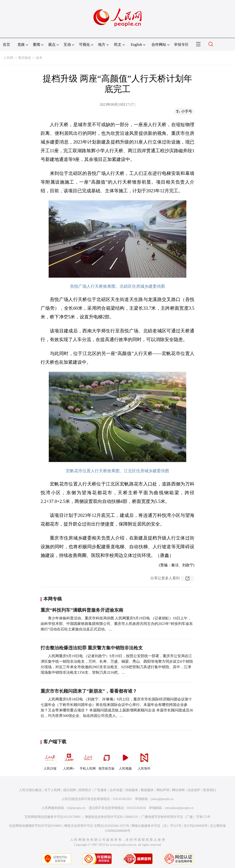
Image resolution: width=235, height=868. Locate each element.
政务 (39, 58)
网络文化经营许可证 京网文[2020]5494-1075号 (97, 826)
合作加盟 (116, 790)
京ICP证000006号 (196, 826)
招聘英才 (85, 790)
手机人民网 (88, 760)
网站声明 (163, 790)
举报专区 (181, 45)
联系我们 (210, 790)
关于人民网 (52, 790)
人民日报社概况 (30, 790)
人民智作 (144, 760)
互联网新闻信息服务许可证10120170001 (53, 817)
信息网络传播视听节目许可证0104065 (35, 826)
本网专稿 (53, 599)
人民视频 (125, 760)
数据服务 (147, 790)
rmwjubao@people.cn (179, 808)
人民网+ (69, 760)
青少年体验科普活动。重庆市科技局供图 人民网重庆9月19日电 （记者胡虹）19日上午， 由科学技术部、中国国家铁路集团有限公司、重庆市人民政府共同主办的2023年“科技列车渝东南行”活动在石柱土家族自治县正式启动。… (117, 624)
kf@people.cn (76, 808)
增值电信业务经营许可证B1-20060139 (111, 817)
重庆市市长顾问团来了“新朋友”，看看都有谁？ (89, 691)
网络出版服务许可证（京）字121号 (156, 826)
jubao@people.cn (162, 799)
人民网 (8, 58)
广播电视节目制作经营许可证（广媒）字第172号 (176, 817)
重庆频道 (25, 58)
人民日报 (50, 760)
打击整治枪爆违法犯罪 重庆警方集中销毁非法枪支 (92, 648)
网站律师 (178, 790)
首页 (6, 45)
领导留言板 (106, 760)
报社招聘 (70, 790)
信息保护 (194, 790)
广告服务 (101, 790)
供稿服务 (132, 790)
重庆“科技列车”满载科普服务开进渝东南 (82, 610)
